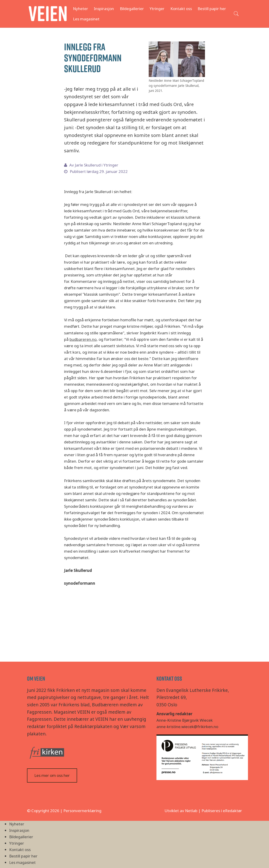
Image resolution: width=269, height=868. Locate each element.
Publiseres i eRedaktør (222, 811)
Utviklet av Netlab (181, 811)
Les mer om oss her (52, 775)
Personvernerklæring (82, 811)
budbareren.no (83, 339)
